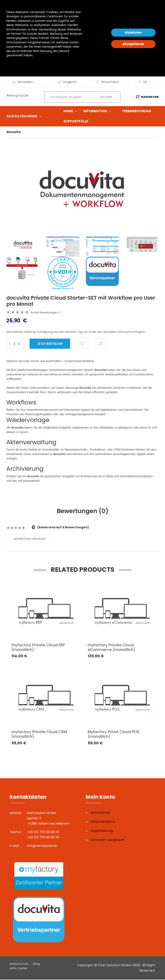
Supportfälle (76, 121)
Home (71, 111)
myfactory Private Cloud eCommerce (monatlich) (111, 648)
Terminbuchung (137, 111)
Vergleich (67, 82)
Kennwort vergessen (108, 840)
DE (145, 82)
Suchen (106, 97)
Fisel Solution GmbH (115, 966)
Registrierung (102, 831)
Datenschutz (19, 964)
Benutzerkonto (103, 822)
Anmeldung (100, 813)
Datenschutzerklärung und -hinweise (32, 64)
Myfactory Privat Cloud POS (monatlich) (113, 735)
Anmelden (28, 82)
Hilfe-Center (19, 969)
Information (98, 111)
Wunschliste (107, 82)
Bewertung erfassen (30, 540)
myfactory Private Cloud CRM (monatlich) (39, 735)
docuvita (13, 132)
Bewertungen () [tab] (82, 511)
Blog (37, 964)
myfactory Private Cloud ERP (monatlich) (38, 648)
